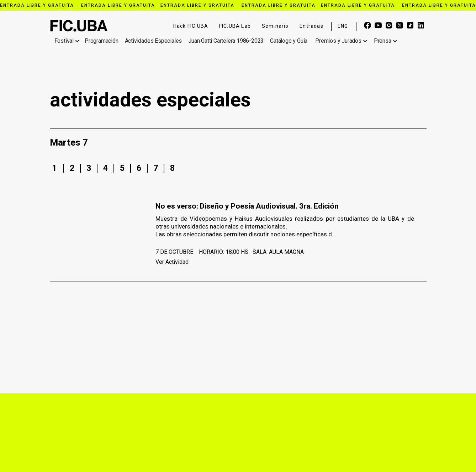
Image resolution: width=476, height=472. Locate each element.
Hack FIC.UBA (191, 26)
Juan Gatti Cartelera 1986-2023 (226, 41)
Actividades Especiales (154, 41)
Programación (102, 41)
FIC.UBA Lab (235, 26)
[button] (68, 41)
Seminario (275, 26)
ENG (343, 26)
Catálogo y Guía (289, 41)
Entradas (311, 26)
